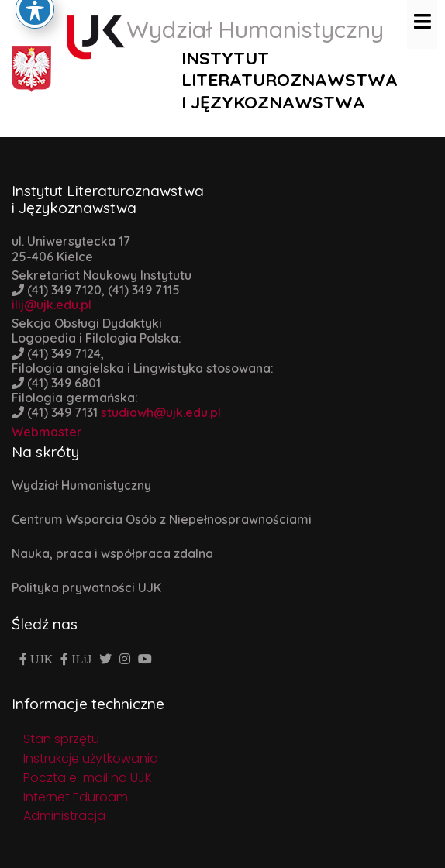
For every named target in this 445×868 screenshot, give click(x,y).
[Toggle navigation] (422, 21)
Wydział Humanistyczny (81, 485)
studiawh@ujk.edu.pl (161, 412)
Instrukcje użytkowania (91, 758)
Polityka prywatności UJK (86, 587)
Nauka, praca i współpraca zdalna (112, 553)
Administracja (64, 816)
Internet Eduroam (76, 797)
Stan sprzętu (61, 739)
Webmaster (47, 432)
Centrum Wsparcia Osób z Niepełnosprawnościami (162, 519)
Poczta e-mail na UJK (88, 778)
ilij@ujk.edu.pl (52, 305)
